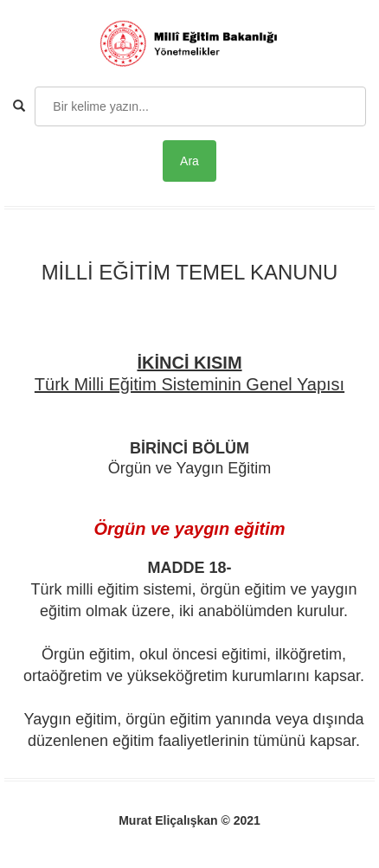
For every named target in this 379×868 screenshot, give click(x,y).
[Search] (200, 106)
